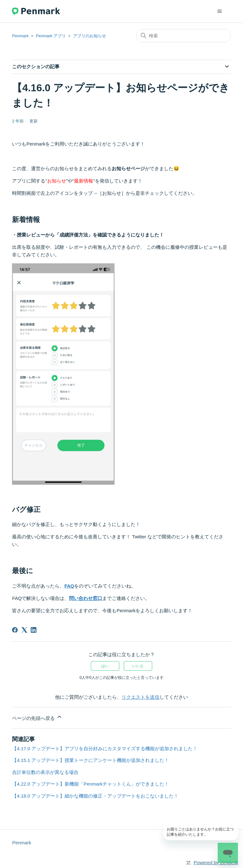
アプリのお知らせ (90, 36)
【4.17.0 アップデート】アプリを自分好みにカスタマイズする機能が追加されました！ (105, 748)
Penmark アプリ (51, 36)
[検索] (184, 36)
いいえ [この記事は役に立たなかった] (138, 666)
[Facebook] (15, 630)
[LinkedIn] (34, 630)
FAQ (69, 586)
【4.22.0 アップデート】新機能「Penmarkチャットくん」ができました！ (90, 784)
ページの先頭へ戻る (37, 717)
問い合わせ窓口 (86, 598)
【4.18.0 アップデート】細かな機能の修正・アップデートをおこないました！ (95, 796)
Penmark (20, 36)
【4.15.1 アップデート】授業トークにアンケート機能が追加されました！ (90, 760)
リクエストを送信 (140, 697)
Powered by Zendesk (216, 862)
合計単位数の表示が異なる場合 (45, 772)
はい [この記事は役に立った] (105, 666)
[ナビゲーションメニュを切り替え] (220, 11)
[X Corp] (24, 630)
